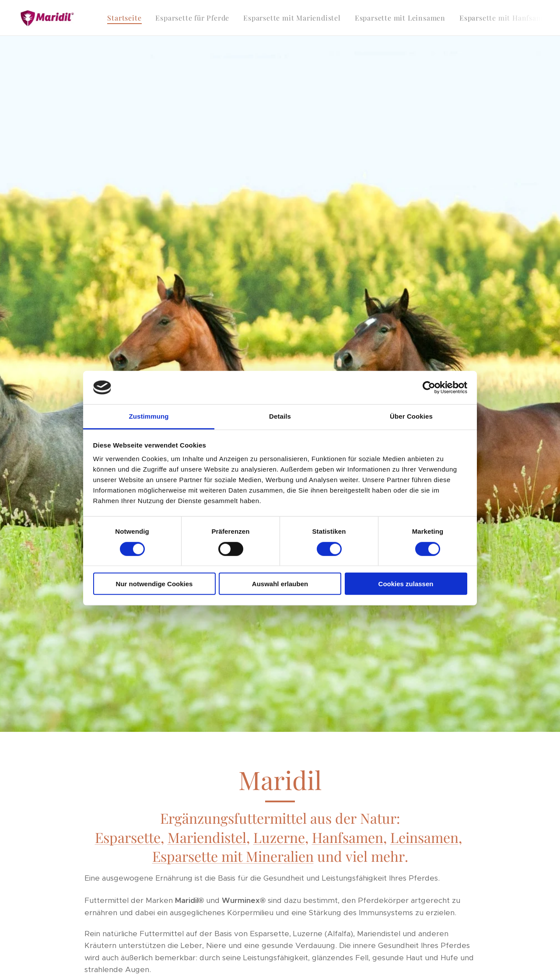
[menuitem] (127, 18)
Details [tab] (280, 416)
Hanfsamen (348, 837)
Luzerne (279, 837)
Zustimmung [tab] (149, 416)
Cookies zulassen (406, 584)
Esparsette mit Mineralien (233, 856)
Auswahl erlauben (280, 584)
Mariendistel (207, 837)
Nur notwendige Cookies (154, 584)
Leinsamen (424, 837)
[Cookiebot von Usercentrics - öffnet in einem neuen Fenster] (429, 388)
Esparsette (128, 837)
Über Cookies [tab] (411, 416)
